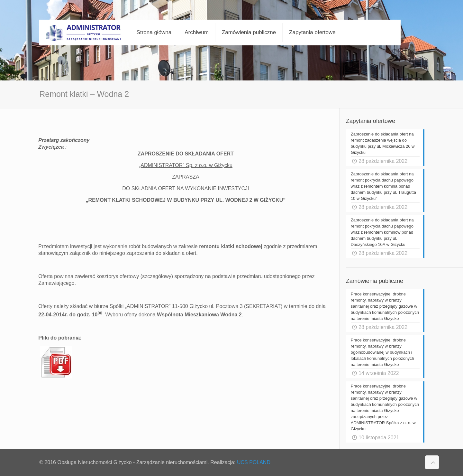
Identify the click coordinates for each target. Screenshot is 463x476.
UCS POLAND (254, 462)
